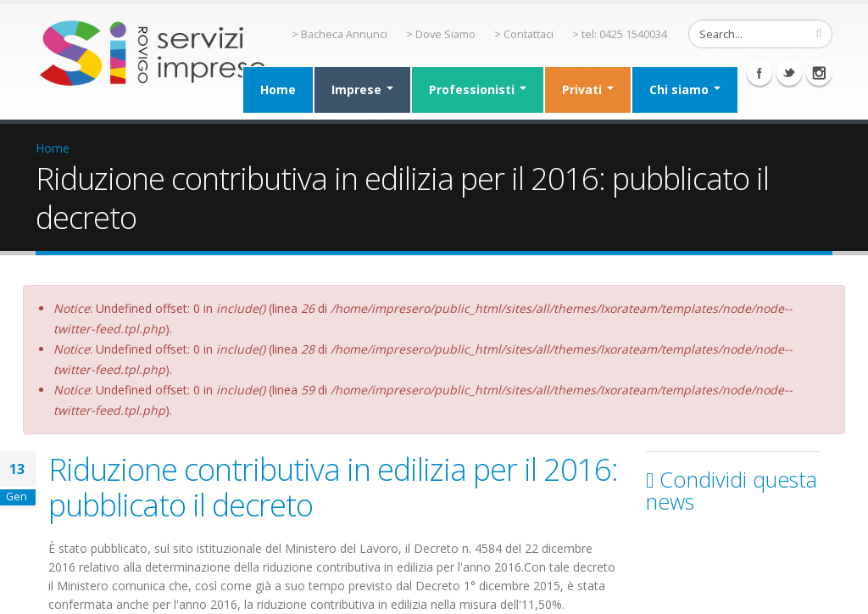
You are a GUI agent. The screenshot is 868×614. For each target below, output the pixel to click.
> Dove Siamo (441, 34)
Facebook (759, 73)
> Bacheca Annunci (339, 34)
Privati (588, 89)
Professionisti (478, 89)
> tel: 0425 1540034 (620, 34)
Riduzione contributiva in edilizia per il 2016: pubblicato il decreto (333, 487)
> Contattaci (524, 34)
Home (278, 89)
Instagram (819, 73)
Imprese (362, 89)
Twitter (789, 73)
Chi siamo (685, 89)
